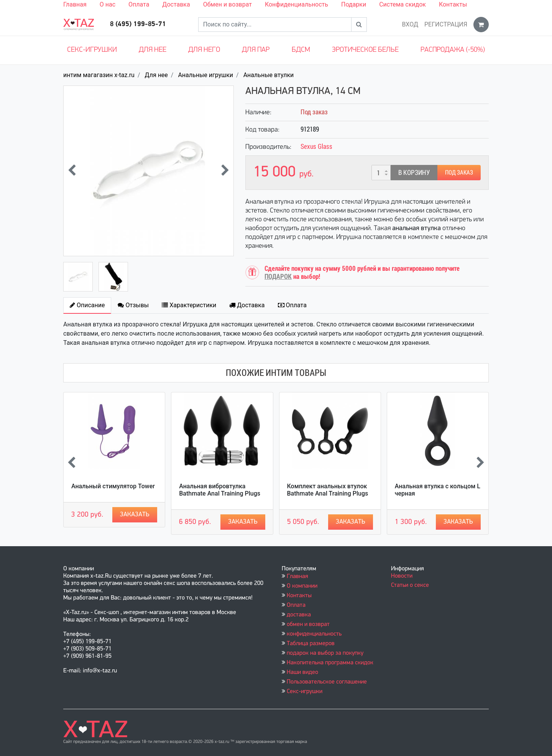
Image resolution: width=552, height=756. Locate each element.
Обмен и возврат (228, 4)
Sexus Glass (316, 146)
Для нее (153, 50)
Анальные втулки (269, 75)
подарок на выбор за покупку (325, 653)
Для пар (256, 50)
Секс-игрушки (92, 50)
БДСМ (301, 50)
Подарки (354, 4)
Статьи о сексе (410, 585)
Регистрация (446, 24)
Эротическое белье (365, 50)
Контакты (453, 4)
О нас (108, 4)
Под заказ (459, 172)
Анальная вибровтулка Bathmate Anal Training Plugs (220, 490)
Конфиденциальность (297, 4)
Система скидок (402, 4)
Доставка (176, 4)
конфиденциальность (314, 634)
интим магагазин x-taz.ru (99, 75)
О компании (302, 586)
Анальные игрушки (205, 75)
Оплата (139, 4)
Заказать (135, 515)
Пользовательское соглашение (327, 682)
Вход (410, 24)
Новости (402, 576)
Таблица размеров (311, 644)
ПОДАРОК (278, 276)
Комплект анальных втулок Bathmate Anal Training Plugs (328, 490)
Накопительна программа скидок (330, 663)
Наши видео (302, 672)
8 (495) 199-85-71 (138, 24)
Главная (75, 4)
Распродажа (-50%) (453, 50)
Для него (204, 50)
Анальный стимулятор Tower (113, 486)
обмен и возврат (308, 624)
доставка (299, 615)
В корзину (414, 172)
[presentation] (72, 171)
